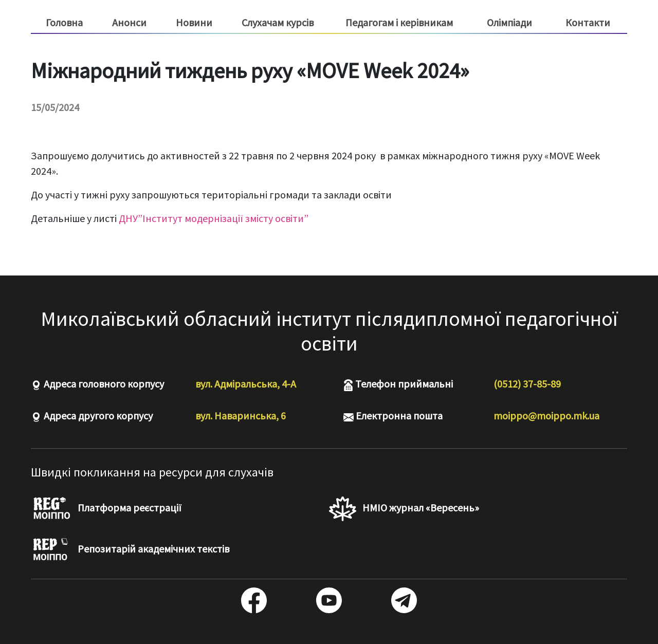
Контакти (588, 22)
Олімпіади (509, 22)
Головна (64, 22)
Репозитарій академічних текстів (130, 550)
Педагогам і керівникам (399, 23)
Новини (194, 22)
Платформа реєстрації (106, 509)
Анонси (129, 22)
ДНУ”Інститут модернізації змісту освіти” (214, 218)
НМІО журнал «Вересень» (404, 509)
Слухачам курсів (278, 23)
